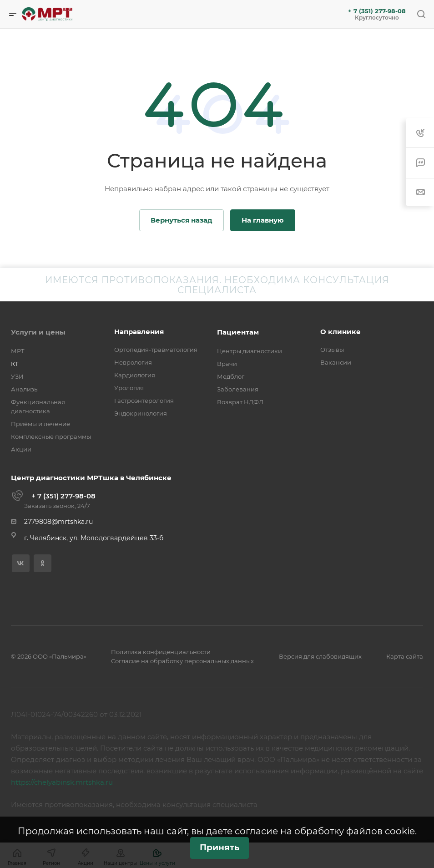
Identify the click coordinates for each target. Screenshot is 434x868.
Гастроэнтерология (144, 401)
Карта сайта (405, 656)
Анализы (25, 389)
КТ (15, 364)
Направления (139, 332)
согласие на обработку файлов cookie (325, 831)
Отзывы (332, 350)
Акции (21, 449)
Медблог (231, 376)
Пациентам (238, 332)
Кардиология (135, 375)
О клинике (341, 332)
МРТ (18, 351)
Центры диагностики (250, 351)
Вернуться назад (182, 220)
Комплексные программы (51, 437)
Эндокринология (141, 413)
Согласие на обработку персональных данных (182, 661)
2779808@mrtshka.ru (58, 522)
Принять (220, 847)
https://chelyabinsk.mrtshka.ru (62, 782)
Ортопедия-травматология (156, 350)
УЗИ (17, 376)
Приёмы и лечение (40, 424)
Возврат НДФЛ (240, 402)
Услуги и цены (38, 332)
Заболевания (238, 389)
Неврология (133, 362)
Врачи (227, 364)
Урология (129, 388)
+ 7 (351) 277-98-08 (377, 11)
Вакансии (336, 362)
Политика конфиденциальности (161, 652)
